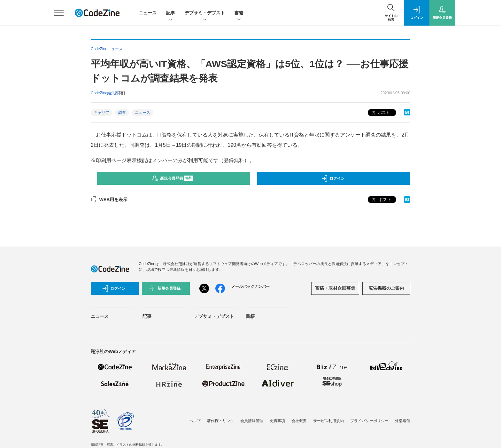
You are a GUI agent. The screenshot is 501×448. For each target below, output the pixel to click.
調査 (122, 113)
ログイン (333, 178)
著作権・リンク (220, 421)
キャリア (102, 113)
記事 (171, 13)
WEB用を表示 (109, 200)
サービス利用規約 (328, 421)
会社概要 (299, 421)
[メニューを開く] (59, 13)
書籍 (239, 13)
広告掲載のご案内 (386, 288)
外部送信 (403, 421)
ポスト (380, 113)
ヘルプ (195, 421)
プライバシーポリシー (369, 421)
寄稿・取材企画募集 (335, 288)
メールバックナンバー (250, 287)
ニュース (148, 13)
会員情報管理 (252, 421)
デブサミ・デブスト (205, 13)
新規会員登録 (172, 178)
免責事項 (277, 421)
